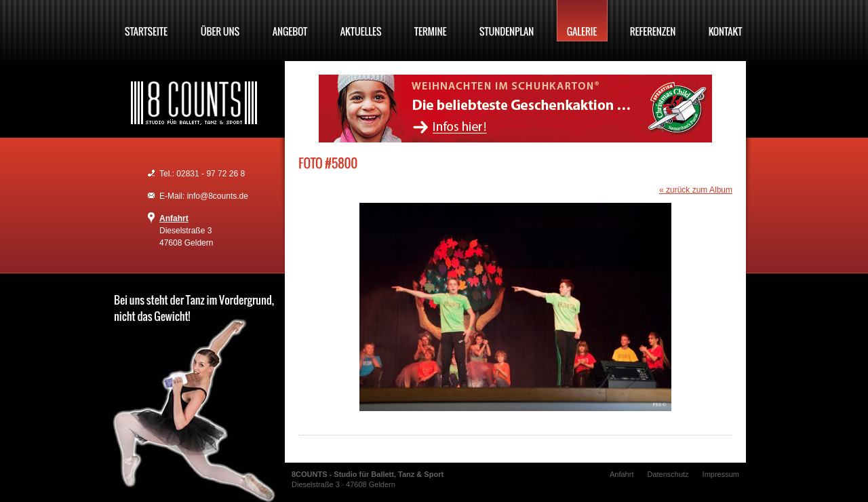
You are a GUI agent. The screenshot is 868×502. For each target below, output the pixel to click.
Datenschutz (668, 474)
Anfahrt (174, 218)
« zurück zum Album (696, 190)
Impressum (721, 474)
